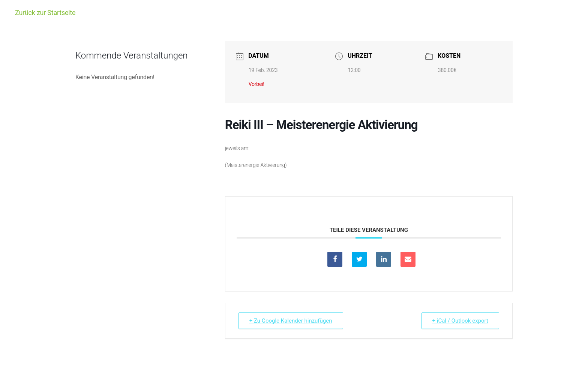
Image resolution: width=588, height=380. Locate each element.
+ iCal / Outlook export (460, 321)
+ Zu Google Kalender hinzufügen (291, 321)
